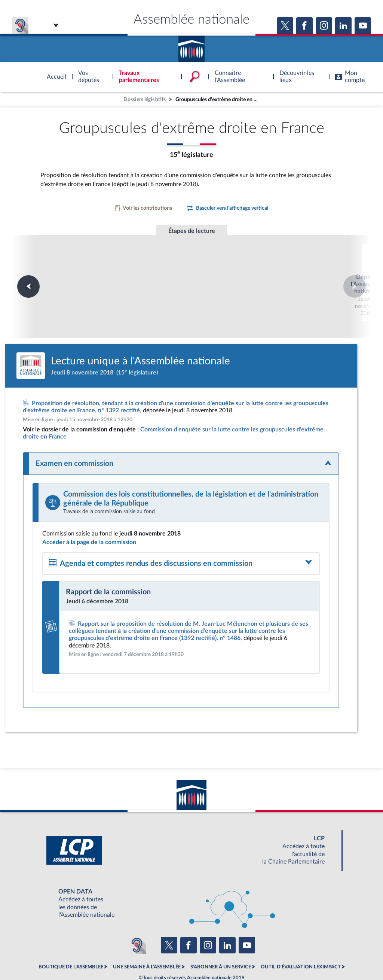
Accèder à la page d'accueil (191, 46)
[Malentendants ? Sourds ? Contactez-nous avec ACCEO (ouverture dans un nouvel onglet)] (137, 917)
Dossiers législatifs (145, 99)
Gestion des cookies (291, 955)
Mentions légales (89, 955)
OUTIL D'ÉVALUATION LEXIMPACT (301, 939)
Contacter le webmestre (220, 955)
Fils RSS (258, 955)
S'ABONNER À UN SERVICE (221, 939)
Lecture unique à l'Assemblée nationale (192, 272)
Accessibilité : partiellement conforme (151, 955)
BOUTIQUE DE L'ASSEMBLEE (71, 939)
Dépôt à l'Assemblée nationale (90, 268)
